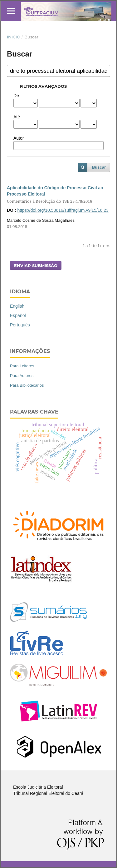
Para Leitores (22, 366)
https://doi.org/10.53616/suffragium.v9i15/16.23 (63, 210)
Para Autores (22, 376)
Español (18, 315)
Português (20, 325)
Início (14, 37)
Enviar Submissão (36, 265)
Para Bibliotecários (27, 385)
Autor (19, 138)
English (17, 306)
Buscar (99, 167)
